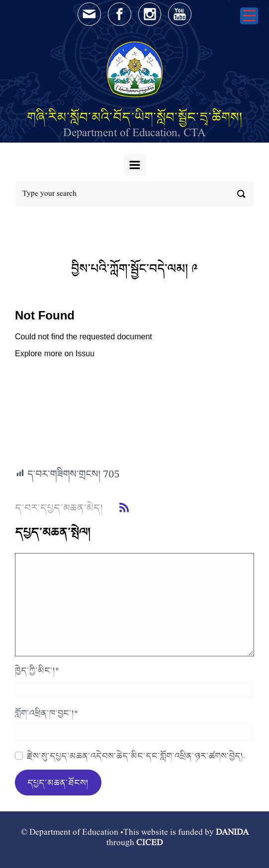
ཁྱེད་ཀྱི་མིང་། (37, 670)
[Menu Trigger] (249, 16)
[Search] (134, 194)
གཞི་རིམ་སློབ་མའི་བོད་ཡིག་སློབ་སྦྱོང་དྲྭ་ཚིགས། (135, 117)
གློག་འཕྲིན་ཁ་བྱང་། (46, 713)
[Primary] (135, 165)
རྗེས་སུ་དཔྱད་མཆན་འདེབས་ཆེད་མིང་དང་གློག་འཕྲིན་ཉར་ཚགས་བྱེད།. (136, 756)
